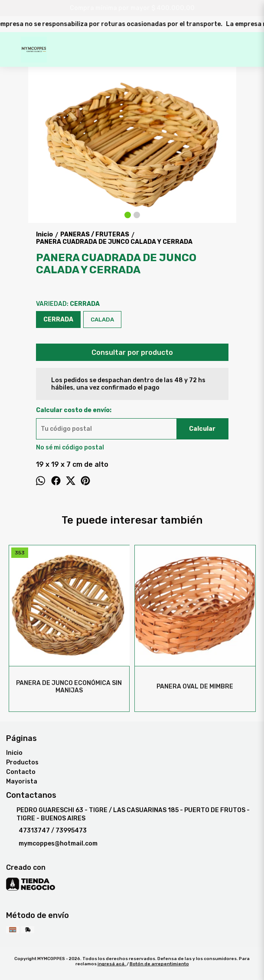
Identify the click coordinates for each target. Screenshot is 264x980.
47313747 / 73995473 (46, 831)
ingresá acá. (112, 964)
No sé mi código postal (70, 447)
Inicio (14, 753)
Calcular (202, 429)
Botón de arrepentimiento (159, 964)
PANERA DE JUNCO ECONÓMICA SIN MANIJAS (69, 687)
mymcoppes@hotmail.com (52, 844)
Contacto (21, 772)
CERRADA (58, 320)
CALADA (102, 320)
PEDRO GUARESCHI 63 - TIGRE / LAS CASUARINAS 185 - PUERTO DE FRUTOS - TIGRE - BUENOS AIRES (128, 814)
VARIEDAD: (68, 304)
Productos (22, 762)
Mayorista (22, 782)
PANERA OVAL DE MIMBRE (195, 687)
